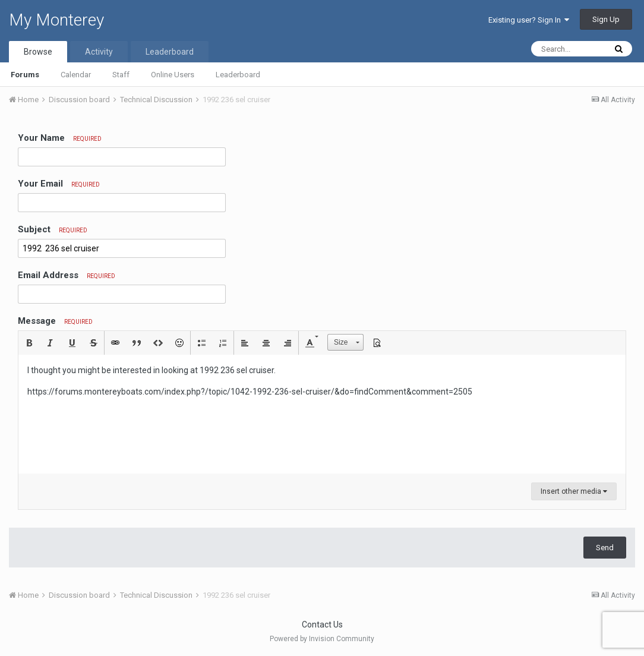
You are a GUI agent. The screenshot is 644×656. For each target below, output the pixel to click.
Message (55, 321)
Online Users (173, 75)
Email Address (67, 275)
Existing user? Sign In (529, 20)
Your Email (59, 184)
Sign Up (606, 19)
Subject (53, 229)
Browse (38, 52)
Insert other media (574, 491)
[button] (29, 343)
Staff (121, 75)
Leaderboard (238, 75)
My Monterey (56, 20)
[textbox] (322, 414)
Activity (99, 52)
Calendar (76, 75)
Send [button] (605, 548)
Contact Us (322, 625)
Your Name (60, 138)
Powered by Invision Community (322, 639)
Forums (25, 75)
